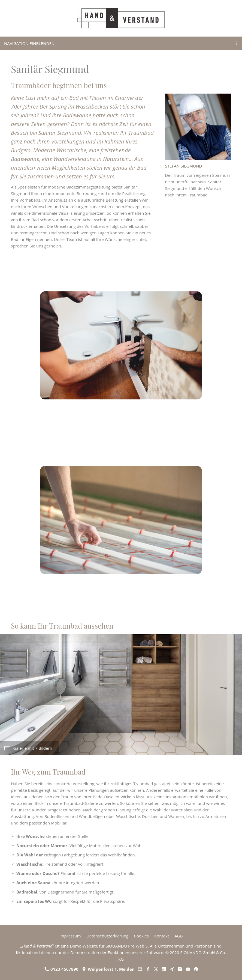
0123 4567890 (61, 969)
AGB (179, 936)
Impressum (70, 936)
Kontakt (162, 936)
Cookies (141, 936)
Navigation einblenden (29, 43)
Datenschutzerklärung (108, 936)
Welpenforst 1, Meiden (108, 969)
